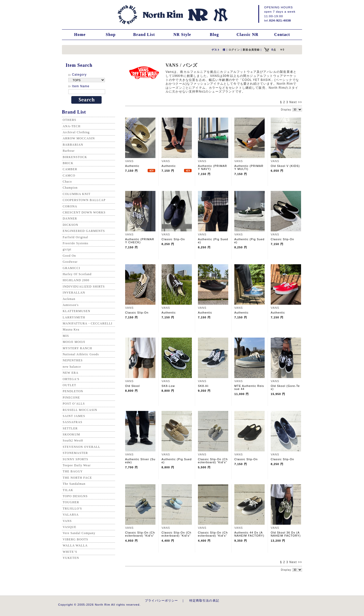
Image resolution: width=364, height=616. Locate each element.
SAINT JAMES (74, 416)
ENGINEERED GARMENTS (84, 231)
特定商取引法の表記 (204, 600)
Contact (282, 35)
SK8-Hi (203, 386)
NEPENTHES (73, 360)
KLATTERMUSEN (76, 311)
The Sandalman (74, 484)
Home (80, 35)
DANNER (70, 218)
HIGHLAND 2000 (76, 280)
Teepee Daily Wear (77, 465)
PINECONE (71, 398)
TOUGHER (71, 502)
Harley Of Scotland (77, 274)
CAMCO (69, 175)
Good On (69, 256)
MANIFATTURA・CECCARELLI (88, 323)
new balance (72, 367)
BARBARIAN (73, 145)
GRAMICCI (71, 268)
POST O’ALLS (74, 404)
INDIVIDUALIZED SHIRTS (84, 287)
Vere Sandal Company (79, 533)
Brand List (144, 35)
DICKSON (70, 225)
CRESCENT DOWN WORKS (84, 212)
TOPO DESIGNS (75, 496)
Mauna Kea (71, 329)
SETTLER (70, 428)
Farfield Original (75, 237)
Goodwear (70, 262)
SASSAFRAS (73, 422)
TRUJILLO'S (72, 509)
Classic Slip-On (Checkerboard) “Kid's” (213, 461)
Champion (70, 188)
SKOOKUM (71, 434)
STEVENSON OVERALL (82, 447)
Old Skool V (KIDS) (285, 166)
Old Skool (132, 386)
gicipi (67, 249)
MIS (66, 336)
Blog (214, 35)
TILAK (68, 490)
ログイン (234, 50)
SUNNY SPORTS (75, 459)
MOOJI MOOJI (74, 342)
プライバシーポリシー (162, 600)
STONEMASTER (75, 453)
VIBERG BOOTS (75, 539)
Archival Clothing (76, 132)
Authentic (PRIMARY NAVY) (212, 167)
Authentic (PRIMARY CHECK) (140, 241)
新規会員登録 (251, 50)
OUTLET (70, 385)
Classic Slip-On (173, 239)
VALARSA (71, 515)
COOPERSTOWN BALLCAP (84, 200)
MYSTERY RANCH (77, 348)
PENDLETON (73, 391)
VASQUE (70, 527)
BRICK (68, 163)
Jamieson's (71, 305)
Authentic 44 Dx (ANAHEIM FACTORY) (249, 534)
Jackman (69, 299)
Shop (111, 35)
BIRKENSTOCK (75, 157)
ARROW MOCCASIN (79, 138)
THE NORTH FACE (77, 478)
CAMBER (70, 169)
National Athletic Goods (81, 354)
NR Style (182, 35)
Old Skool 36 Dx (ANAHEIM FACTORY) (286, 534)
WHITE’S (70, 552)
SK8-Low (168, 386)
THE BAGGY (73, 471)
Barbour (69, 151)
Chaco (67, 182)
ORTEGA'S (71, 379)
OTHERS (70, 120)
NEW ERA (71, 373)
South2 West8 (73, 441)
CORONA (70, 206)
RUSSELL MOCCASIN (80, 410)
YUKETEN (71, 558)
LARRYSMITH (74, 317)
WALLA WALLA (75, 545)
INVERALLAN (74, 293)
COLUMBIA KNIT (77, 194)
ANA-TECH (72, 126)
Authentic (134, 166)
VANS (67, 521)
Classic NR (248, 35)
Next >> (296, 102)
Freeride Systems (76, 243)
